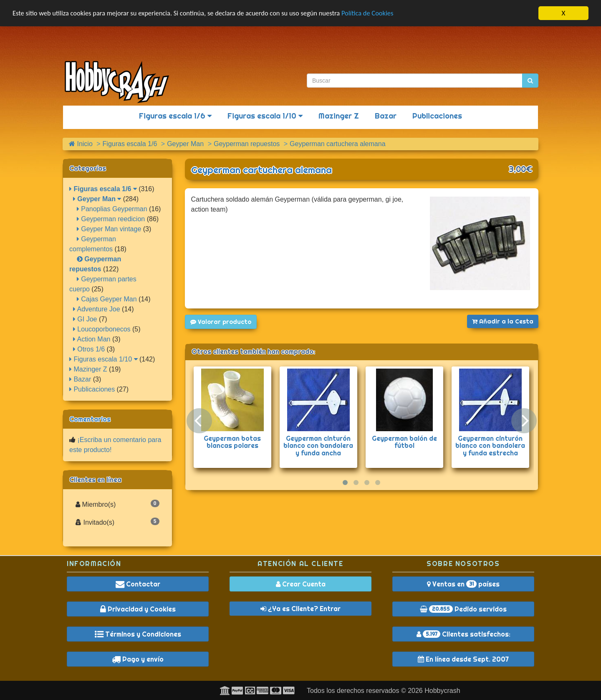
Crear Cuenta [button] (301, 584)
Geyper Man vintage (109, 229)
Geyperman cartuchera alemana (261, 170)
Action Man (92, 339)
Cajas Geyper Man (107, 299)
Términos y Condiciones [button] (138, 634)
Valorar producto (221, 322)
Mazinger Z (339, 116)
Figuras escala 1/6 (175, 116)
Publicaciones (437, 116)
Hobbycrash (442, 691)
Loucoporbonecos (102, 329)
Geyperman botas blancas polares (232, 442)
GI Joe (85, 319)
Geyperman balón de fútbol (404, 442)
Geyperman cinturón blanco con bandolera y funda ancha (318, 446)
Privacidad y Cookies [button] (138, 609)
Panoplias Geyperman (112, 209)
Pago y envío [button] (138, 659)
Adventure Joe (97, 309)
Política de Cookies (380, 14)
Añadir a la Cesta (503, 321)
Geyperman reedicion (111, 219)
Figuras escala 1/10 (265, 116)
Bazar (386, 116)
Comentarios (90, 419)
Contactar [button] (138, 584)
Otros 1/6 (89, 349)
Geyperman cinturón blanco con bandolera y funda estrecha (490, 446)
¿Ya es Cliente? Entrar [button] (300, 609)
